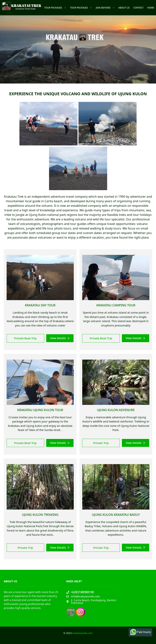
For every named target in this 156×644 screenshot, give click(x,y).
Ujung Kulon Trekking (40, 515)
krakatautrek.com (82, 633)
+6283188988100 (82, 592)
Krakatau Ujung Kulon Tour (40, 410)
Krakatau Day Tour (40, 305)
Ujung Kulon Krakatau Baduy (116, 515)
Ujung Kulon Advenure (116, 410)
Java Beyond (106, 8)
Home (151, 8)
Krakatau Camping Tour (116, 305)
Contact (138, 8)
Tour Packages (56, 8)
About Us (124, 8)
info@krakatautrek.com (85, 596)
